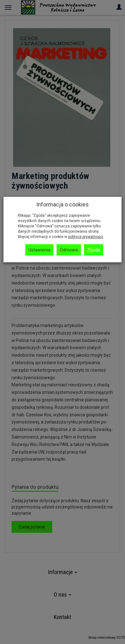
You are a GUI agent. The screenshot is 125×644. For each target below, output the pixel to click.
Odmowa (69, 250)
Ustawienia (39, 250)
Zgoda (94, 250)
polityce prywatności (86, 237)
